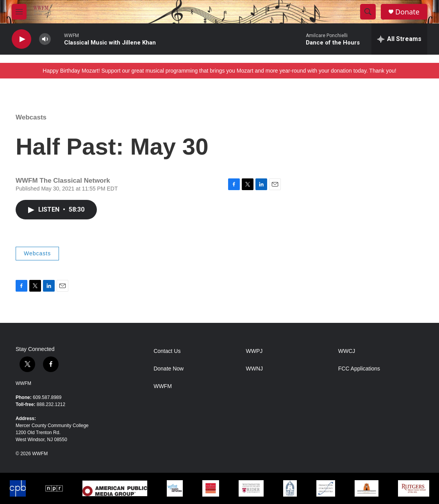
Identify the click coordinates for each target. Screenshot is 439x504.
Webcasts (31, 117)
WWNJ (254, 369)
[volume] (45, 39)
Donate (407, 12)
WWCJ (347, 351)
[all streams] (399, 39)
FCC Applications (359, 369)
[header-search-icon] (368, 12)
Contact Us (167, 351)
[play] (21, 39)
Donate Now (169, 369)
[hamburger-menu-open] (19, 12)
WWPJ (254, 351)
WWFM (23, 383)
